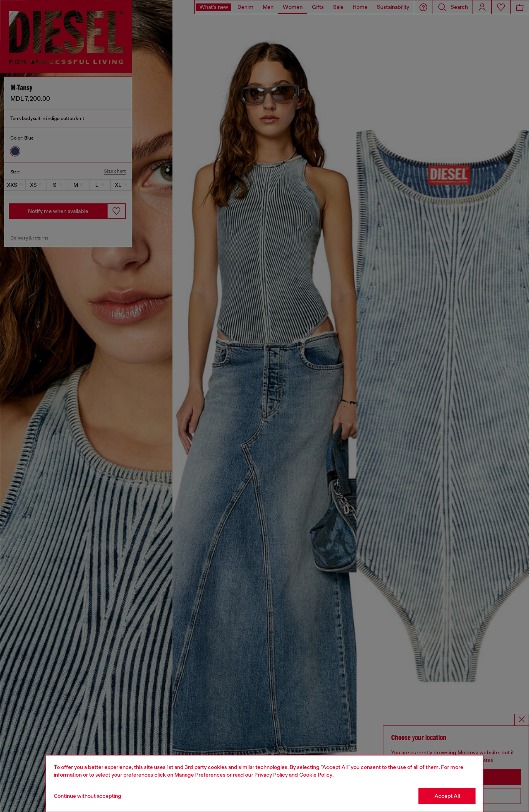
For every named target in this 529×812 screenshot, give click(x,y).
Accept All (447, 796)
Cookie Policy (316, 775)
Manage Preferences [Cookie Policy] (200, 775)
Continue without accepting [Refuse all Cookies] (88, 796)
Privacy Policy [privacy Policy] (271, 775)
